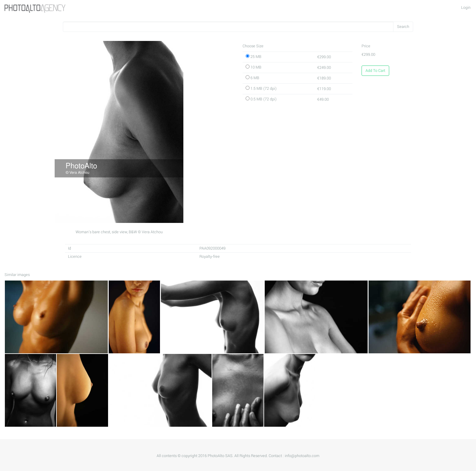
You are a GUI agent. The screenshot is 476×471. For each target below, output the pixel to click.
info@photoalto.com (302, 456)
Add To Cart (375, 71)
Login (466, 8)
